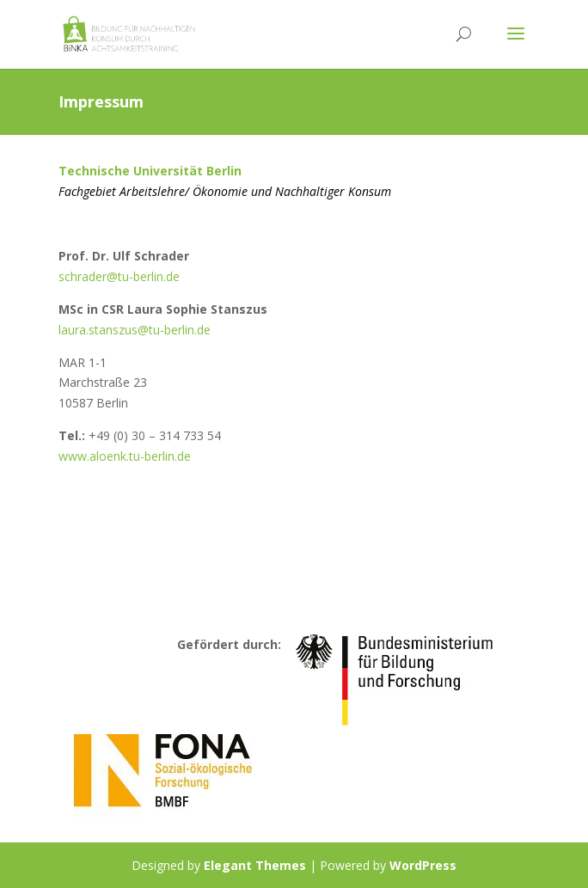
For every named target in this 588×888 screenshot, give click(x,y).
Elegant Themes (255, 865)
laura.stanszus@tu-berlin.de (135, 330)
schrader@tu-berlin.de (119, 276)
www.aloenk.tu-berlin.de (125, 456)
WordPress (423, 865)
